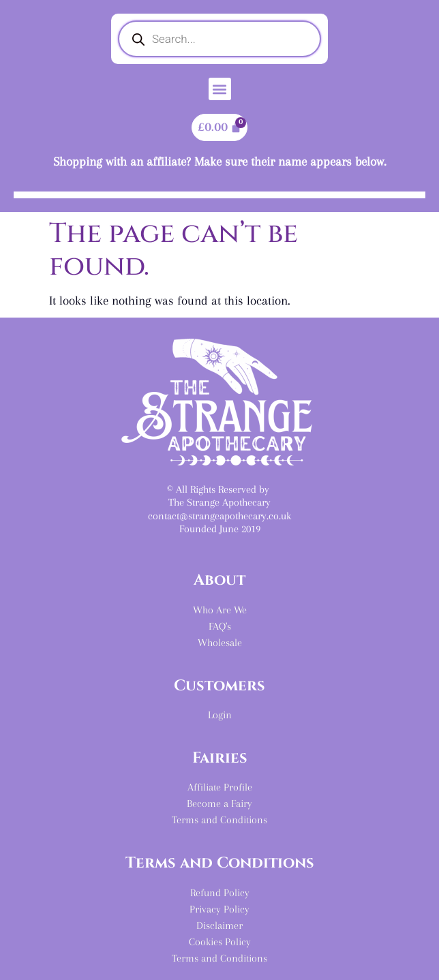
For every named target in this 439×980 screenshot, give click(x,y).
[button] (220, 89)
